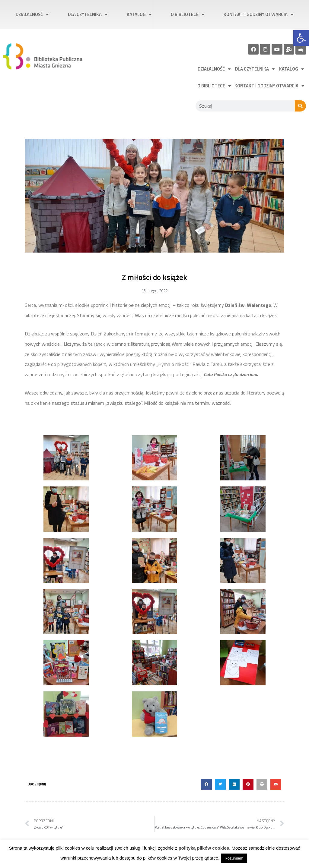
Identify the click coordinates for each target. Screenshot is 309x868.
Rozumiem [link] (234, 858)
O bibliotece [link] (188, 15)
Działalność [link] (32, 15)
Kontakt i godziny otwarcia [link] (258, 15)
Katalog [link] (139, 15)
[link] (301, 38)
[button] (206, 784)
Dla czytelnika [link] (88, 15)
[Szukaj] (300, 106)
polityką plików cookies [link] (204, 848)
